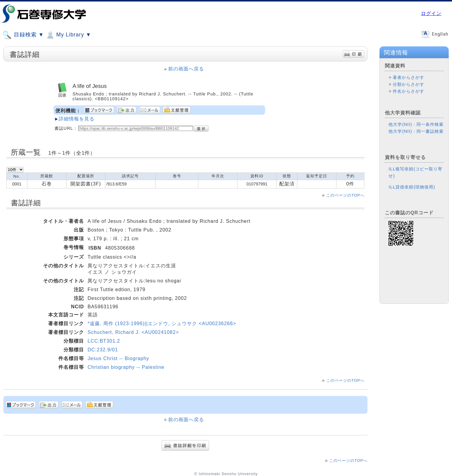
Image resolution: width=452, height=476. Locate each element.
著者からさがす (409, 77)
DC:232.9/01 (103, 350)
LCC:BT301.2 (104, 341)
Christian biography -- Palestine (126, 367)
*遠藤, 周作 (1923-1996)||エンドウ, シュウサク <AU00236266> (162, 324)
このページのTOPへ (345, 195)
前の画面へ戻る (186, 69)
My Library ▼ (68, 35)
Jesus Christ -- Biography (118, 358)
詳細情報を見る (77, 119)
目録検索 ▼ (23, 35)
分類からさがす (409, 84)
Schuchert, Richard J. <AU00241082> (133, 332)
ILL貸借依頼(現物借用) (412, 187)
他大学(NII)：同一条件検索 (416, 124)
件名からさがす (409, 91)
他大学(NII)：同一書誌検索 (416, 131)
